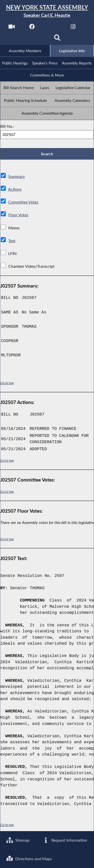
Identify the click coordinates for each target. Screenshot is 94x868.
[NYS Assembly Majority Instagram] (73, 28)
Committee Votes (23, 202)
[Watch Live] (12, 28)
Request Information (65, 840)
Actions (15, 189)
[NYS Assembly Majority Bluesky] (37, 39)
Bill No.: (7, 126)
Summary (17, 177)
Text (12, 241)
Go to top (7, 383)
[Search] (57, 39)
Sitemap (18, 840)
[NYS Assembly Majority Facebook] (32, 28)
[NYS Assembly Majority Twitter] (53, 28)
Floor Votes (18, 215)
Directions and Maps (29, 859)
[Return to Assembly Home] (47, 11)
